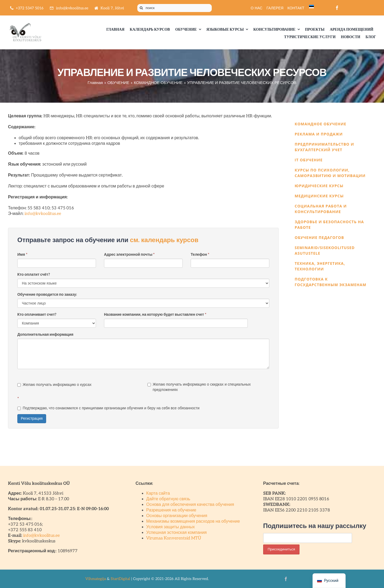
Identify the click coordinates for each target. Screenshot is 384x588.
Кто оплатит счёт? (34, 275)
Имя (22, 255)
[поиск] (175, 8)
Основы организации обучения (177, 516)
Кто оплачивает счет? (37, 315)
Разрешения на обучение (171, 510)
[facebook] (337, 8)
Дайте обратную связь (168, 499)
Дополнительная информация (45, 335)
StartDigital (120, 579)
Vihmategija (96, 579)
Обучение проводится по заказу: (47, 295)
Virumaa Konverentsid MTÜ (174, 538)
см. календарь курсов (164, 240)
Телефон (200, 255)
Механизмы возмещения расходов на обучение (193, 521)
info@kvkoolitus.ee (43, 214)
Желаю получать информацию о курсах (54, 385)
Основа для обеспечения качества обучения (190, 505)
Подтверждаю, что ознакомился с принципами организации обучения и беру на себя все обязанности (108, 408)
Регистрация (32, 419)
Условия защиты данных (170, 527)
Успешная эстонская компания (176, 533)
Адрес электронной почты (129, 255)
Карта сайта (158, 493)
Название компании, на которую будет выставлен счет (155, 315)
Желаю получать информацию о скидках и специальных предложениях (199, 387)
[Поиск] (141, 8)
